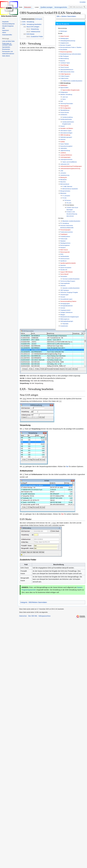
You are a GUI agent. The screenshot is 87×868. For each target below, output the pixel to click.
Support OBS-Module (66, 272)
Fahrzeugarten (64, 106)
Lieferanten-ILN (65, 164)
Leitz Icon (65, 97)
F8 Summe (68, 200)
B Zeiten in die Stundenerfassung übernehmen (72, 214)
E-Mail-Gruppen (65, 76)
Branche (63, 61)
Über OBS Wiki (33, 616)
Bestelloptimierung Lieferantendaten (71, 54)
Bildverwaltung (64, 58)
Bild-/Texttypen (64, 56)
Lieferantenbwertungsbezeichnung (70, 168)
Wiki (58, 16)
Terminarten (64, 276)
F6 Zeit (64, 198)
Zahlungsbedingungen (67, 321)
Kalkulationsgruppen (66, 137)
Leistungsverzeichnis (66, 159)
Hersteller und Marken (67, 128)
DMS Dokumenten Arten (67, 72)
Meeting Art (64, 177)
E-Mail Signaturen (65, 74)
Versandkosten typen (66, 299)
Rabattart (63, 241)
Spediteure (63, 261)
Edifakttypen (64, 85)
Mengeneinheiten (65, 191)
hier (67, 466)
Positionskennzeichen (67, 232)
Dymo (64, 99)
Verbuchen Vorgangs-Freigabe (69, 292)
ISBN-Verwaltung (65, 135)
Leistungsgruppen (65, 157)
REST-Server (64, 250)
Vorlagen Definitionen (66, 312)
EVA (61, 101)
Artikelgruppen (64, 38)
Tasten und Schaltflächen (70, 162)
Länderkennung (65, 175)
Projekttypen (64, 234)
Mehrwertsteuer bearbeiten (70, 189)
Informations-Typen (66, 131)
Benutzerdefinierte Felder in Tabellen (71, 47)
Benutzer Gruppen (66, 45)
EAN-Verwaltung (65, 83)
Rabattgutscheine (65, 243)
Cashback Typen (65, 63)
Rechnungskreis (65, 245)
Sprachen (63, 265)
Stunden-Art (64, 270)
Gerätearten (64, 115)
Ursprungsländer (65, 283)
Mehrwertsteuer (65, 184)
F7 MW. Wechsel (67, 186)
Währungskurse (65, 319)
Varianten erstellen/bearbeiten (71, 288)
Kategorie (24, 602)
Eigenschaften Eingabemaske (71, 90)
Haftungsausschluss (44, 616)
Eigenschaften (64, 87)
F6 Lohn (69, 203)
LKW (62, 171)
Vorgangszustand (65, 310)
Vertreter (63, 308)
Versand (63, 297)
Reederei (63, 247)
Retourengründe (65, 252)
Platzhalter (65, 324)
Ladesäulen (64, 148)
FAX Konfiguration (66, 108)
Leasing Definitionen (66, 155)
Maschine (63, 182)
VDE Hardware (65, 290)
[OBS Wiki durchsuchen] (77, 7)
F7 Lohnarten (66, 196)
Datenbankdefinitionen (67, 69)
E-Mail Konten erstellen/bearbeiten (72, 81)
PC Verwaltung (65, 223)
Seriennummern (65, 259)
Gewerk (62, 126)
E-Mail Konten (64, 78)
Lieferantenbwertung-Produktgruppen (71, 166)
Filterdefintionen (65, 110)
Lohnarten (63, 173)
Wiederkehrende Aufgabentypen (70, 317)
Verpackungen (64, 295)
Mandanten (63, 180)
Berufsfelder (64, 49)
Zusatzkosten (64, 326)
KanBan (63, 142)
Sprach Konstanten (66, 268)
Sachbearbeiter (65, 256)
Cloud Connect (65, 67)
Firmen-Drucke (65, 112)
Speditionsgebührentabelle (68, 263)
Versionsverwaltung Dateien (68, 301)
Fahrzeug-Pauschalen (67, 103)
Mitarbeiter (63, 193)
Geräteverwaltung (67, 117)
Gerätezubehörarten (66, 119)
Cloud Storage (64, 65)
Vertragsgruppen (65, 304)
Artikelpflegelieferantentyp (68, 41)
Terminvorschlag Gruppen (68, 281)
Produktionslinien (65, 236)
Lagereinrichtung (65, 150)
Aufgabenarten (64, 43)
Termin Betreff (64, 274)
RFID (62, 254)
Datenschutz (23, 616)
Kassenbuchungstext (66, 146)
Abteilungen (64, 31)
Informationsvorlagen (66, 133)
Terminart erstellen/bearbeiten (71, 279)
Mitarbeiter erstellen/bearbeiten (71, 221)
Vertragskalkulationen (66, 306)
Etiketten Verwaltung (66, 94)
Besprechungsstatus (66, 52)
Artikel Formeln (65, 36)
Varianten (63, 286)
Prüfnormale (64, 239)
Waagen (63, 315)
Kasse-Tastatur (65, 144)
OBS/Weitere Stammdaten (38, 602)
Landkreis (63, 153)
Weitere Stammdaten (69, 16)
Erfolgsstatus (64, 92)
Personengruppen (65, 230)
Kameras (63, 139)
